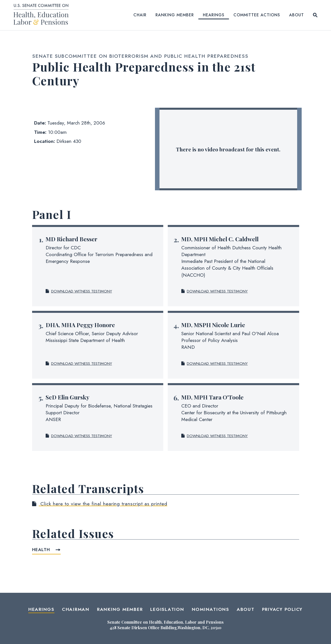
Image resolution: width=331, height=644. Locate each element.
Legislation (167, 609)
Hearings (214, 15)
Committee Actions (257, 15)
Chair (140, 15)
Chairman (76, 609)
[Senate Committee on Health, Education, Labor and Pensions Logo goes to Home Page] (43, 15)
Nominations (211, 609)
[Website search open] (315, 15)
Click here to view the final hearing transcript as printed (100, 504)
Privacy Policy (282, 609)
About (297, 15)
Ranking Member (175, 15)
